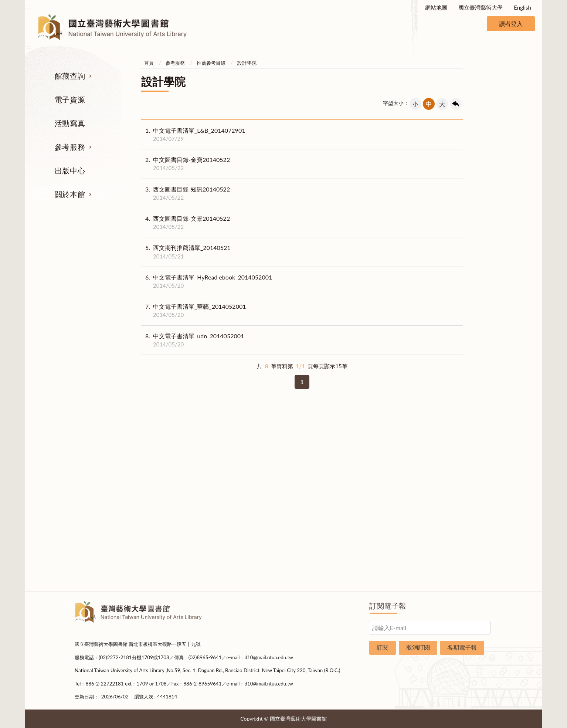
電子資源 (70, 99)
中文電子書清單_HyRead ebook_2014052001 (207, 281)
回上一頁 (456, 104)
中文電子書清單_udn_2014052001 (193, 340)
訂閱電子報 (388, 606)
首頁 (149, 63)
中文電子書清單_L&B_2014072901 (193, 135)
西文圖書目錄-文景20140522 (186, 223)
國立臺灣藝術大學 (481, 7)
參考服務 (70, 147)
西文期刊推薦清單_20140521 (186, 252)
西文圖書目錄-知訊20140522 (186, 193)
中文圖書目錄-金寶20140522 (186, 164)
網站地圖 (436, 7)
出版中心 (70, 170)
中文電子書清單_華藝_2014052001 (194, 311)
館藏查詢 (70, 76)
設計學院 (247, 63)
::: (29, 6)
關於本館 (70, 194)
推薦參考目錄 (211, 63)
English (522, 7)
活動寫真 (70, 123)
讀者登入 (511, 23)
